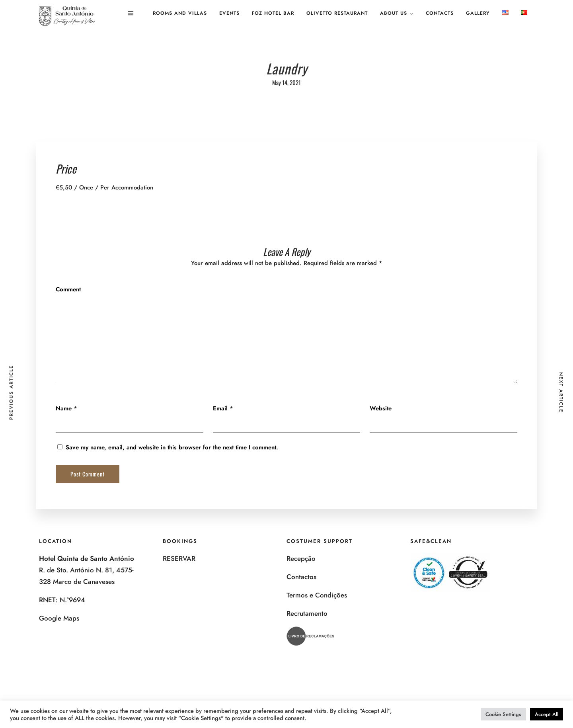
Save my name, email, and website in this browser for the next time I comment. (172, 447)
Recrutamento (307, 613)
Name (64, 408)
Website (381, 408)
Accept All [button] (547, 714)
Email (220, 408)
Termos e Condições (317, 595)
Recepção (301, 558)
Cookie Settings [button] (503, 714)
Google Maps (59, 618)
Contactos (301, 577)
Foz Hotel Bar (273, 13)
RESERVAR (179, 558)
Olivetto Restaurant (337, 13)
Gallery (478, 13)
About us (394, 13)
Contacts (440, 13)
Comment (68, 289)
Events (229, 13)
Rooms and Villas (180, 13)
